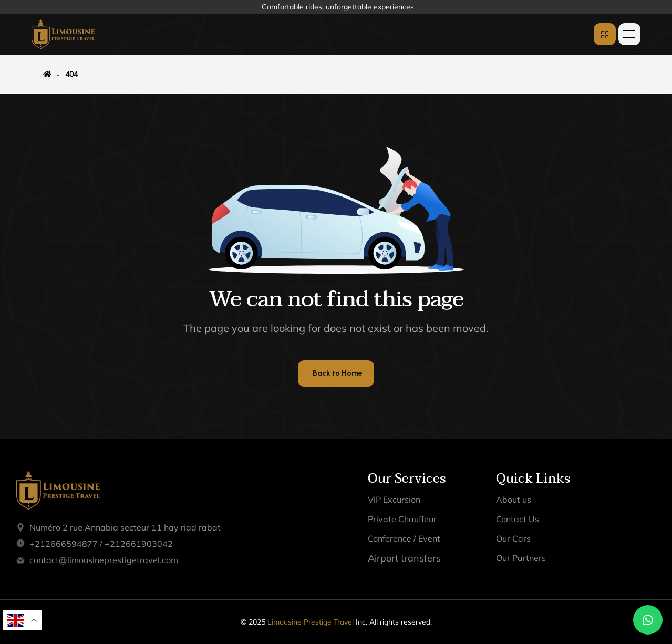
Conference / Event (404, 538)
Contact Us (518, 519)
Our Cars (513, 538)
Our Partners (521, 558)
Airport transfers (404, 558)
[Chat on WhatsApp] (648, 620)
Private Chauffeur (402, 519)
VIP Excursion (394, 500)
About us (514, 500)
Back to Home (338, 373)
